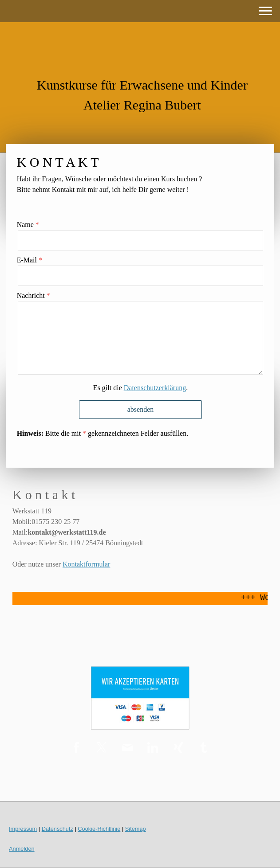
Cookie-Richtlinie (99, 829)
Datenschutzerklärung (155, 388)
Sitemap (136, 829)
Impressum (23, 829)
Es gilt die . (140, 388)
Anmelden (22, 849)
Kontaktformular (87, 564)
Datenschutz (57, 829)
